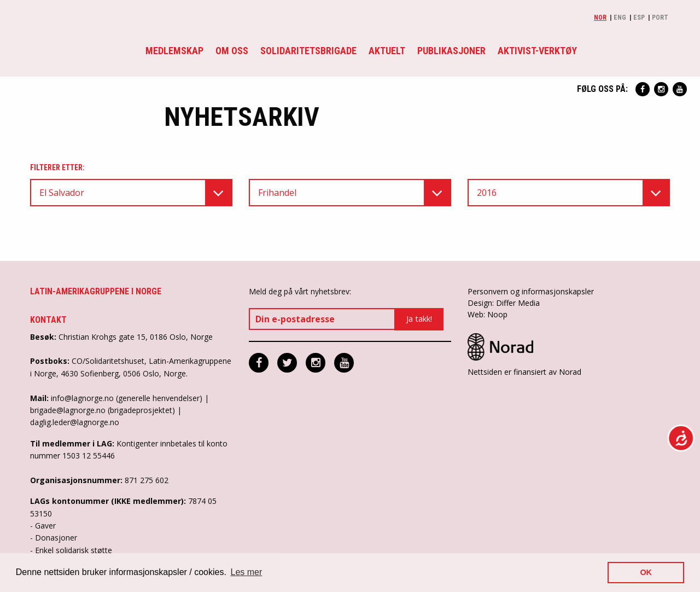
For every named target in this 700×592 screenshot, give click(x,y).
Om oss (232, 51)
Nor (600, 18)
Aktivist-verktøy (537, 51)
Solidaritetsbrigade (308, 51)
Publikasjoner (451, 51)
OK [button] (646, 572)
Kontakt (48, 320)
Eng (620, 18)
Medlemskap (174, 51)
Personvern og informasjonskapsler (531, 291)
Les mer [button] (247, 572)
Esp (639, 18)
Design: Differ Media (504, 303)
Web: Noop (488, 314)
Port (660, 18)
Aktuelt (387, 51)
